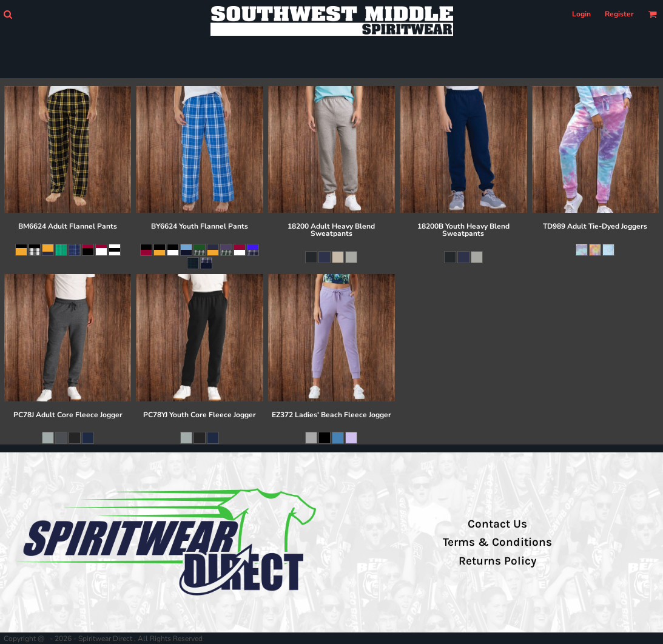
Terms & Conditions (497, 542)
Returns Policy (497, 561)
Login (581, 14)
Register (619, 14)
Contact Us (497, 524)
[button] (8, 14)
